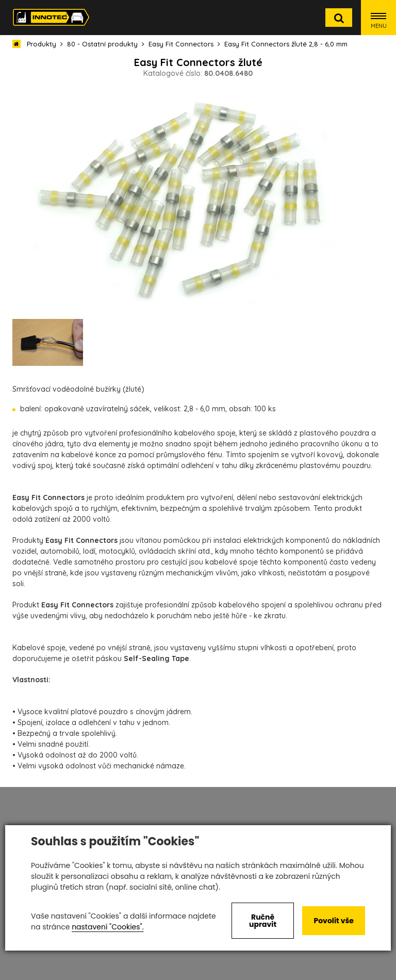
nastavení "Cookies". (108, 927)
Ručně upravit (263, 921)
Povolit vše (333, 921)
